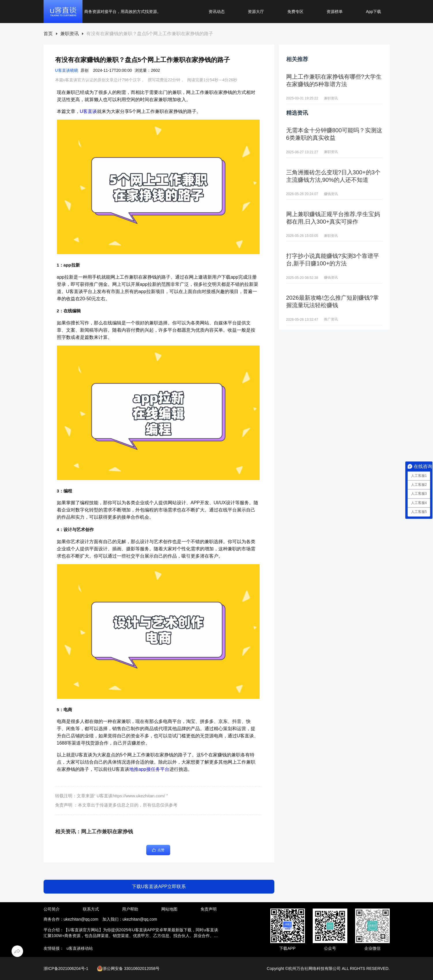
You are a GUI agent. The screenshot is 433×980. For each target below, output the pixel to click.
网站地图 (169, 909)
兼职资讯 (70, 34)
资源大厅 (256, 12)
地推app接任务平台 (149, 769)
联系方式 (91, 909)
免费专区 (295, 12)
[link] (48, 34)
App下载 (374, 12)
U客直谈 (89, 111)
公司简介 (52, 909)
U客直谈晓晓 (67, 70)
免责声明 (209, 909)
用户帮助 (130, 909)
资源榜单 (335, 12)
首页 (48, 34)
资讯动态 (217, 12)
